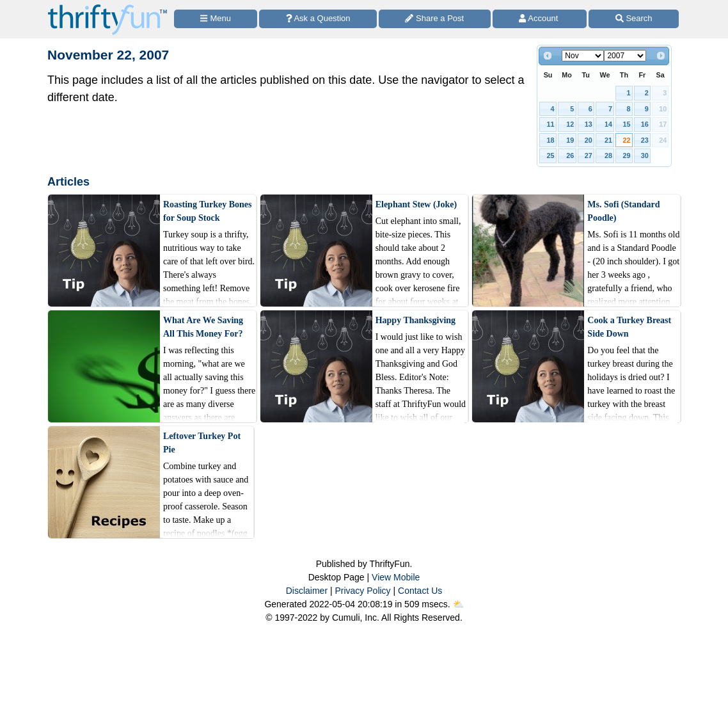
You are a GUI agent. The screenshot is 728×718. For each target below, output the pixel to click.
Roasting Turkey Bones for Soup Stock (207, 211)
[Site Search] (634, 19)
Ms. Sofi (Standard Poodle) (623, 211)
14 (608, 124)
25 (551, 156)
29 (626, 156)
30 (645, 156)
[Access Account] (540, 19)
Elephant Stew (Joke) (416, 204)
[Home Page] (107, 7)
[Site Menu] (216, 19)
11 (551, 124)
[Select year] (625, 56)
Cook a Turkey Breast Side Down (629, 327)
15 (626, 124)
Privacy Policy (362, 591)
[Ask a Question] (318, 19)
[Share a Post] (435, 19)
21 (608, 140)
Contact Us (420, 591)
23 (645, 140)
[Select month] (583, 56)
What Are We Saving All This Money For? (203, 327)
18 (551, 140)
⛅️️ (458, 604)
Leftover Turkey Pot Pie (202, 443)
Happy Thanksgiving (415, 320)
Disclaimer (307, 591)
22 (626, 140)
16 (645, 124)
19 (570, 140)
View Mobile (396, 577)
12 (570, 124)
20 (589, 140)
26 (570, 156)
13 (589, 124)
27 (589, 156)
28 (608, 156)
